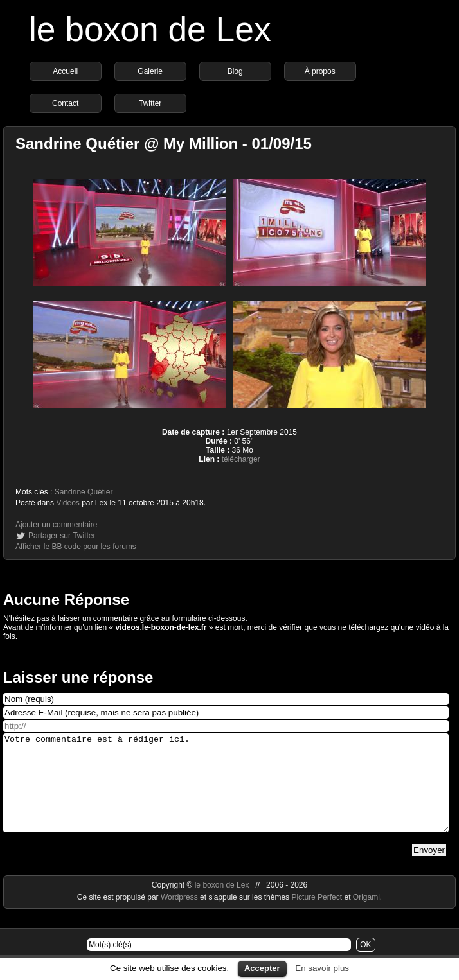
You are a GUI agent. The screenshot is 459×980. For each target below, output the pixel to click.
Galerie (150, 71)
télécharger (241, 459)
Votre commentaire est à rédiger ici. (226, 792)
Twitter (150, 103)
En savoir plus (322, 968)
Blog (235, 71)
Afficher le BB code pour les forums (76, 547)
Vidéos (67, 503)
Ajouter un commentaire (56, 525)
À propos (320, 71)
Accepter (262, 968)
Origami (366, 916)
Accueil (65, 71)
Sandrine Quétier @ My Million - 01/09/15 (164, 144)
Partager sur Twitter (62, 536)
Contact (65, 103)
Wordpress (180, 916)
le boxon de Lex (150, 29)
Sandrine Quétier (84, 492)
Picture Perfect (317, 916)
